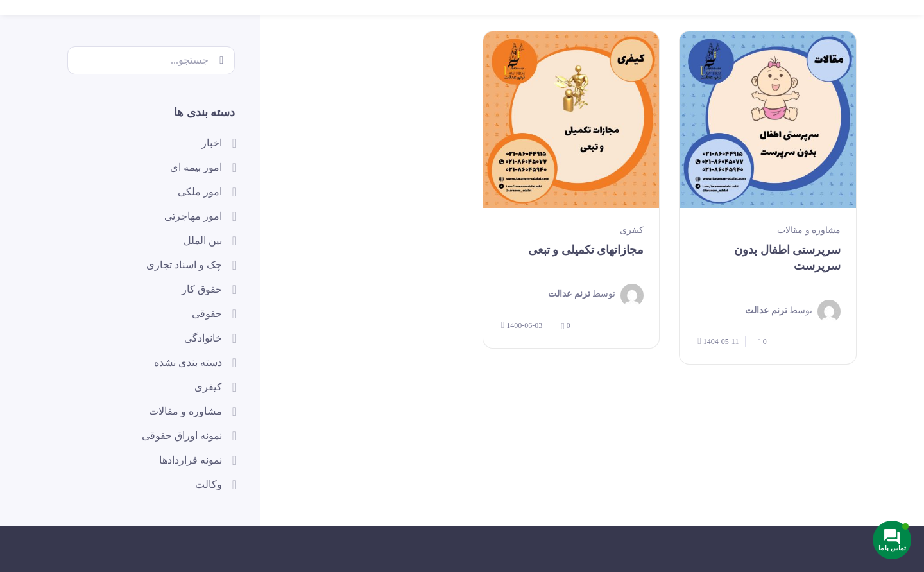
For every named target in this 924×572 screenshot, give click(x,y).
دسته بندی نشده (188, 362)
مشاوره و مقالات (809, 230)
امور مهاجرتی (193, 216)
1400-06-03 (522, 325)
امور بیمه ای (196, 167)
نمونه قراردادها (191, 460)
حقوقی (207, 314)
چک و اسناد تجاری (184, 265)
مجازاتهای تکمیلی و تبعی (586, 250)
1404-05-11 (718, 341)
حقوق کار (202, 289)
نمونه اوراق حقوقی (182, 436)
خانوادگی (203, 338)
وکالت (209, 484)
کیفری (632, 230)
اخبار (212, 143)
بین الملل (203, 240)
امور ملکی (200, 192)
